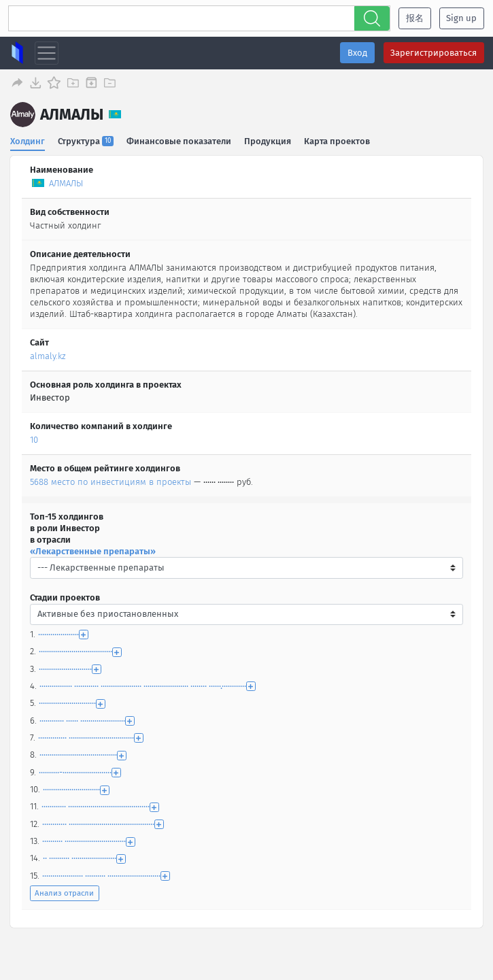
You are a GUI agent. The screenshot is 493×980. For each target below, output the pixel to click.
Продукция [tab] (268, 139)
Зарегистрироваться (434, 53)
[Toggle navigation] (47, 53)
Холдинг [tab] (28, 139)
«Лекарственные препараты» (93, 549)
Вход (357, 53)
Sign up (461, 18)
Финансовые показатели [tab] (180, 139)
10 (34, 438)
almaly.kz (48, 354)
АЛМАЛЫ (66, 182)
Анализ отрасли (64, 892)
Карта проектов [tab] (338, 139)
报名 (415, 18)
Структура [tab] (86, 139)
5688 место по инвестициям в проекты (111, 480)
